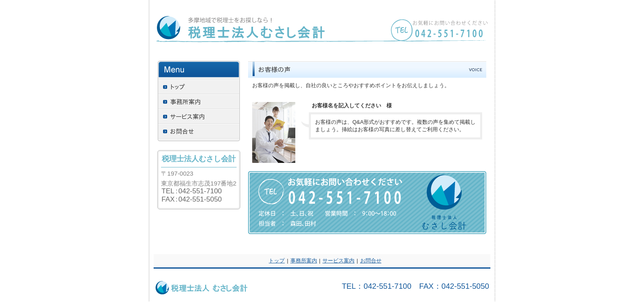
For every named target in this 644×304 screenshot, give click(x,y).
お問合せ (371, 261)
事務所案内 (304, 261)
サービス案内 (338, 261)
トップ (277, 261)
